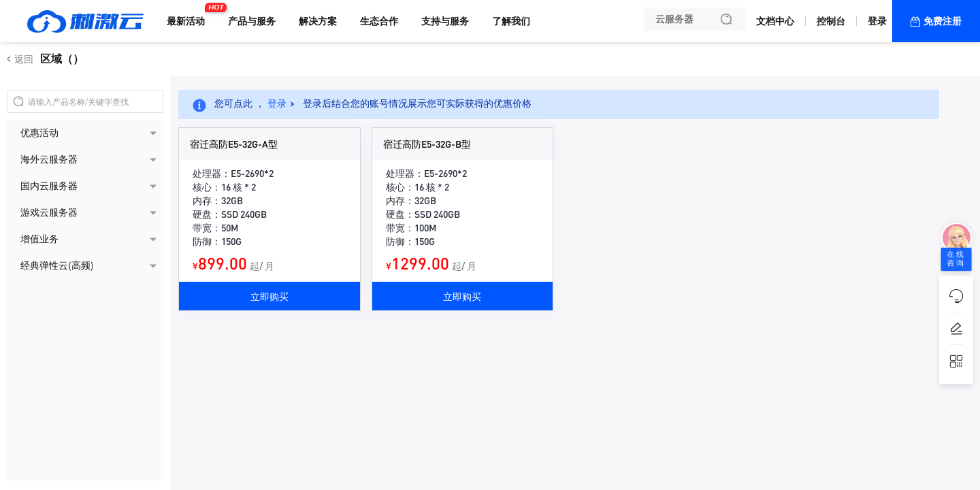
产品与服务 (252, 21)
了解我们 (511, 21)
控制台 (831, 21)
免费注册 (943, 21)
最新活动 (189, 16)
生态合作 (379, 21)
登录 (877, 21)
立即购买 (269, 296)
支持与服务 (445, 21)
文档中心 (775, 21)
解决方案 (318, 21)
